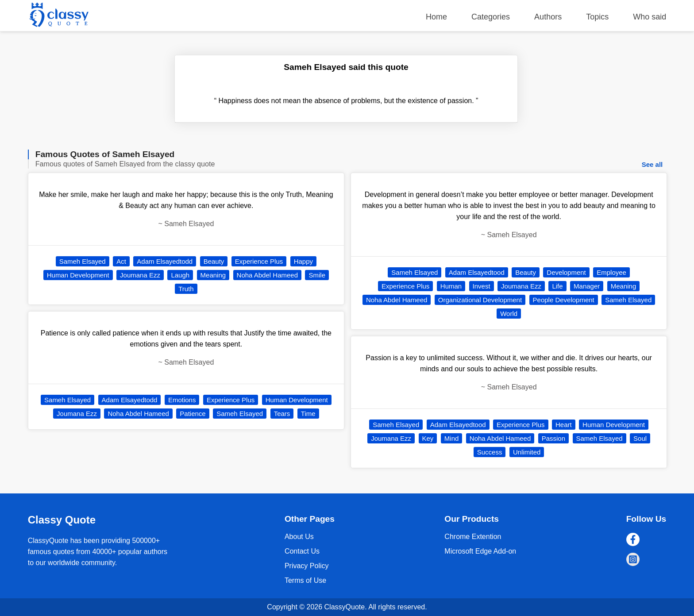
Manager (587, 286)
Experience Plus (259, 261)
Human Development (78, 275)
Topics (597, 17)
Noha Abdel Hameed (267, 275)
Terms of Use (305, 580)
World (509, 314)
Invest (482, 286)
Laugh (180, 275)
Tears (282, 414)
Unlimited (527, 452)
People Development (564, 300)
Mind (452, 438)
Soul (640, 438)
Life (557, 286)
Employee (611, 272)
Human (451, 286)
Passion (553, 438)
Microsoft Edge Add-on (480, 551)
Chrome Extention (473, 537)
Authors (548, 17)
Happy (303, 261)
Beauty (214, 261)
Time (308, 414)
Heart (564, 425)
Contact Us (302, 551)
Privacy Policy (307, 566)
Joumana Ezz (140, 275)
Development (566, 272)
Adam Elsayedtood (477, 272)
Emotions (182, 400)
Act (121, 261)
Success (490, 452)
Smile (317, 275)
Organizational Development (480, 300)
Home (436, 17)
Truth (186, 289)
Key (428, 438)
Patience (193, 414)
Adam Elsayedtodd (165, 261)
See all (652, 164)
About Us (299, 537)
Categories (491, 17)
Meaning (213, 275)
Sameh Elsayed (83, 261)
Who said (650, 17)
